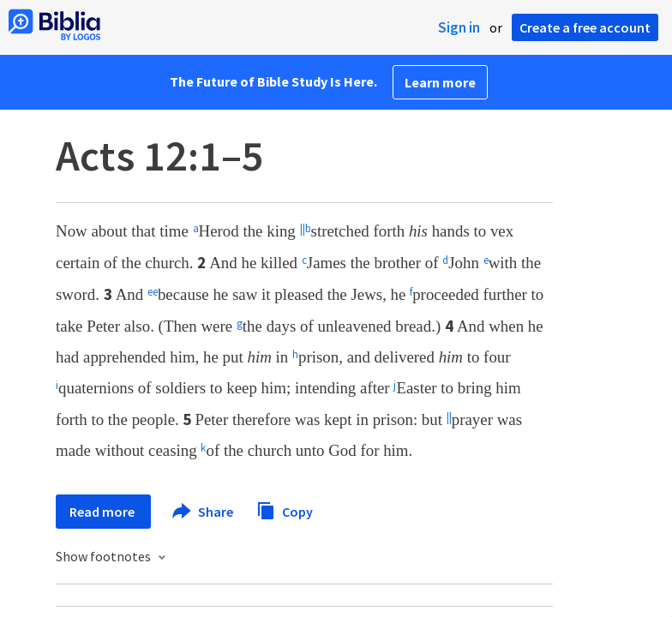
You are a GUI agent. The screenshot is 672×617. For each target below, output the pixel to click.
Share (204, 512)
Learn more (440, 82)
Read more (103, 512)
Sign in (459, 27)
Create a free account (585, 27)
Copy (285, 509)
